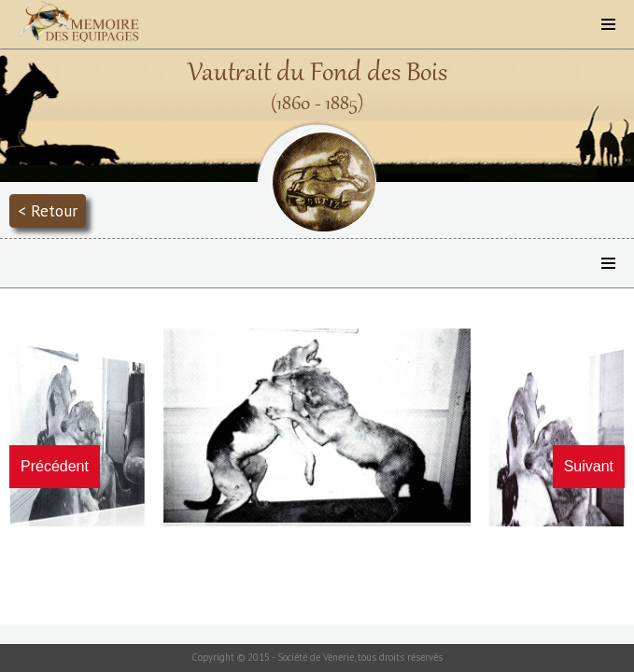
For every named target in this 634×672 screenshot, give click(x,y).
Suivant (589, 466)
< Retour (48, 210)
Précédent (55, 466)
